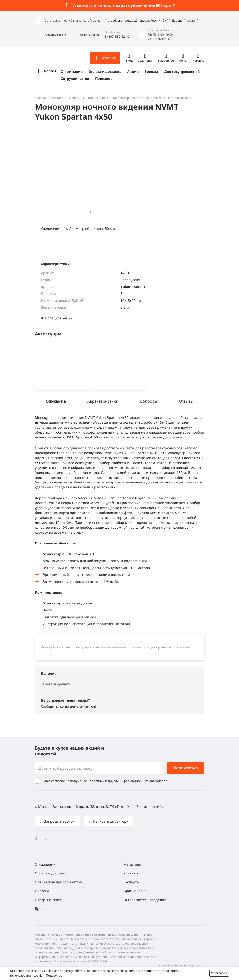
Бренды (151, 71)
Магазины (132, 864)
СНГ (165, 21)
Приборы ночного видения (87, 98)
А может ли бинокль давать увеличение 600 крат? (124, 5)
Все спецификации (57, 318)
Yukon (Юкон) (133, 287)
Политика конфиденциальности (182, 966)
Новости (42, 891)
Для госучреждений (182, 71)
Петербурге (114, 21)
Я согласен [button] (219, 973)
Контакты (131, 873)
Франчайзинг (135, 891)
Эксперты (131, 882)
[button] (51, 35)
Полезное (104, 79)
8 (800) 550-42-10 (117, 37)
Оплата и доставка (105, 71)
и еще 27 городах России (143, 21)
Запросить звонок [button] (59, 821)
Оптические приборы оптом (59, 882)
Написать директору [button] (110, 821)
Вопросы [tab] (149, 402)
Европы (178, 21)
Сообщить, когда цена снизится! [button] (68, 707)
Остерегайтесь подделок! (145, 900)
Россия (50, 71)
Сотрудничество (75, 79)
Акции (133, 71)
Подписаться (186, 768)
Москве (96, 21)
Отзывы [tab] (186, 402)
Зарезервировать (56, 685)
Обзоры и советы (50, 900)
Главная (41, 98)
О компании (72, 71)
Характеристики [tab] (103, 402)
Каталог (57, 98)
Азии (193, 21)
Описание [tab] (56, 402)
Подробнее (54, 975)
